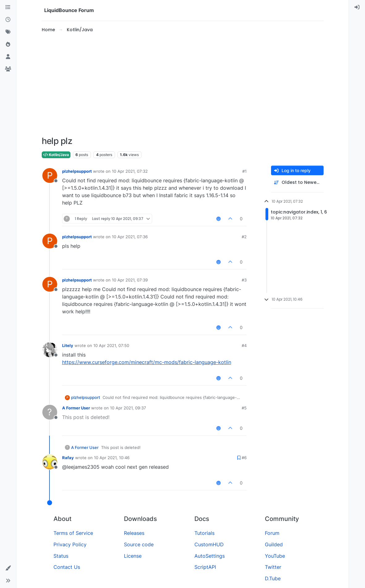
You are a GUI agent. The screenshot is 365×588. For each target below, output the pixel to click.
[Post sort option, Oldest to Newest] (297, 182)
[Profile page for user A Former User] (50, 412)
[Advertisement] (183, 85)
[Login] (357, 7)
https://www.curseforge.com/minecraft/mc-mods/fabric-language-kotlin (147, 362)
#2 (244, 237)
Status (61, 556)
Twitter (273, 567)
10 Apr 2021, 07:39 (130, 280)
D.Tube (273, 578)
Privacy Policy (70, 544)
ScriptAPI (205, 567)
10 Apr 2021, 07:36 (130, 237)
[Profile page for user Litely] (50, 350)
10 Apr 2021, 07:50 (111, 345)
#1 (244, 171)
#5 (244, 408)
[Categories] (8, 7)
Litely (68, 345)
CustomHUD (209, 544)
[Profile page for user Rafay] (50, 462)
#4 (244, 345)
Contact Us (67, 567)
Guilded (274, 544)
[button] (8, 568)
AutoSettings (210, 556)
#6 (244, 458)
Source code (139, 544)
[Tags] (8, 32)
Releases (134, 533)
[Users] (8, 57)
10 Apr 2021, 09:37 (128, 408)
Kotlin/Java (56, 155)
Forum (272, 533)
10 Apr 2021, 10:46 (112, 458)
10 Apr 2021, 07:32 (130, 171)
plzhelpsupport (77, 171)
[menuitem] (357, 7)
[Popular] (8, 44)
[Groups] (8, 69)
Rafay (68, 458)
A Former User (76, 408)
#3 (244, 280)
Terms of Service (73, 533)
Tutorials (204, 533)
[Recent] (8, 20)
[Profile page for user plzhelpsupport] (50, 176)
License (133, 556)
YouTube (275, 556)
